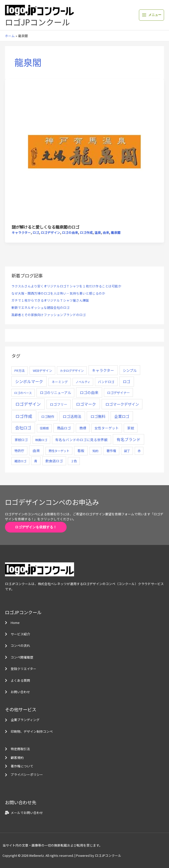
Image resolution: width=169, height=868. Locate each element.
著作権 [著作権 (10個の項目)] (111, 451)
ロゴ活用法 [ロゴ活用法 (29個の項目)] (72, 416)
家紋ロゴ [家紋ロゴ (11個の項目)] (21, 440)
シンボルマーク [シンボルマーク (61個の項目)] (29, 381)
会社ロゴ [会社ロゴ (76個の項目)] (23, 428)
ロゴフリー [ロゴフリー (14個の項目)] (59, 404)
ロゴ (36, 233)
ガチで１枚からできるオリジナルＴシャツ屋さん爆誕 (50, 300)
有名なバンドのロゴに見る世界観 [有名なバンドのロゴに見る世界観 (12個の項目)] (81, 440)
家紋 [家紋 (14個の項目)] (131, 428)
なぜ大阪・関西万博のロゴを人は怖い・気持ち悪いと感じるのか (58, 293)
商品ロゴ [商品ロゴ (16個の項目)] (64, 428)
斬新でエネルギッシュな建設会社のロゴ (41, 307)
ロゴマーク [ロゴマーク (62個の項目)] (86, 404)
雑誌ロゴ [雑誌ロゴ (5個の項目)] (20, 461)
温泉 (98, 233)
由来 (106, 233)
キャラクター (21, 233)
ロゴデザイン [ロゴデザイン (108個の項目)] (28, 404)
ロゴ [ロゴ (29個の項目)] (127, 381)
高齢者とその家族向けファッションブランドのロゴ (49, 315)
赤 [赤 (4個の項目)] (139, 451)
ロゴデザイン (50, 233)
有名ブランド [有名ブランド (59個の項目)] (128, 439)
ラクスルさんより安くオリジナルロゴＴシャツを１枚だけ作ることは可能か (66, 286)
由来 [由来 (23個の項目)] (36, 450)
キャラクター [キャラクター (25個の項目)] (103, 370)
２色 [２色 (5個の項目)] (74, 461)
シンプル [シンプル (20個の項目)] (130, 370)
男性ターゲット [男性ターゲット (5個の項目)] (59, 451)
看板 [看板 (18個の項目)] (81, 451)
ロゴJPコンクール (37, 22)
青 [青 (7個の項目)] (36, 461)
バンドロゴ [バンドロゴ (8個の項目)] (106, 382)
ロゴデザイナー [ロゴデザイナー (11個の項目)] (118, 393)
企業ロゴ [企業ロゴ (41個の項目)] (122, 416)
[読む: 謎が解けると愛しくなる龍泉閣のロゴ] (84, 151)
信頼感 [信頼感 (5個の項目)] (44, 428)
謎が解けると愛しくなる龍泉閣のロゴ (45, 227)
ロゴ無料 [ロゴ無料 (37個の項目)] (98, 416)
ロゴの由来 (70, 233)
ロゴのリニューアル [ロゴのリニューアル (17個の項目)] (56, 393)
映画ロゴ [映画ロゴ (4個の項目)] (41, 440)
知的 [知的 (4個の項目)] (95, 451)
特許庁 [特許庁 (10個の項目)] (19, 451)
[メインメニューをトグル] (151, 15)
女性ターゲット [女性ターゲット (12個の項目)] (107, 428)
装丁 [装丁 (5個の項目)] (127, 451)
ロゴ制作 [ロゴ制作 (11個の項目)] (48, 416)
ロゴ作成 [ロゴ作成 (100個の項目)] (24, 416)
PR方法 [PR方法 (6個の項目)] (20, 370)
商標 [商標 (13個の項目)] (83, 428)
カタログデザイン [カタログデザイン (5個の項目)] (72, 371)
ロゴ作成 (86, 233)
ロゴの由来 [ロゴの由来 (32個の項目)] (89, 392)
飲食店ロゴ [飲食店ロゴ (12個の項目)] (54, 461)
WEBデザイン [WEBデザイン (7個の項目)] (42, 370)
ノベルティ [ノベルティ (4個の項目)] (83, 382)
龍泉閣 (116, 233)
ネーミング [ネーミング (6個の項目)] (60, 382)
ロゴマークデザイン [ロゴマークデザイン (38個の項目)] (122, 404)
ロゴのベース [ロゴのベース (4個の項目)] (23, 393)
